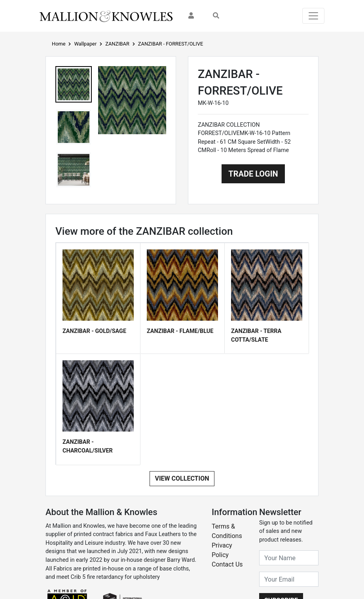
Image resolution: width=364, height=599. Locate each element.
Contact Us (227, 564)
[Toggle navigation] (313, 16)
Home (59, 44)
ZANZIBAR (117, 44)
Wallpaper (85, 44)
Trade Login (253, 174)
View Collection (182, 478)
